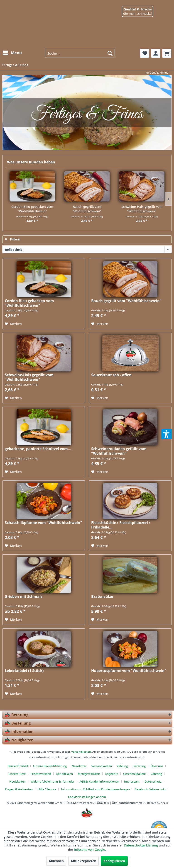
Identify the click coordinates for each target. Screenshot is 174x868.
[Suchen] (110, 53)
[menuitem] (12, 51)
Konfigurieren (114, 861)
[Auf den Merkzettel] (13, 324)
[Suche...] (80, 53)
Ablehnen (56, 861)
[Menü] (12, 53)
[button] (167, 434)
